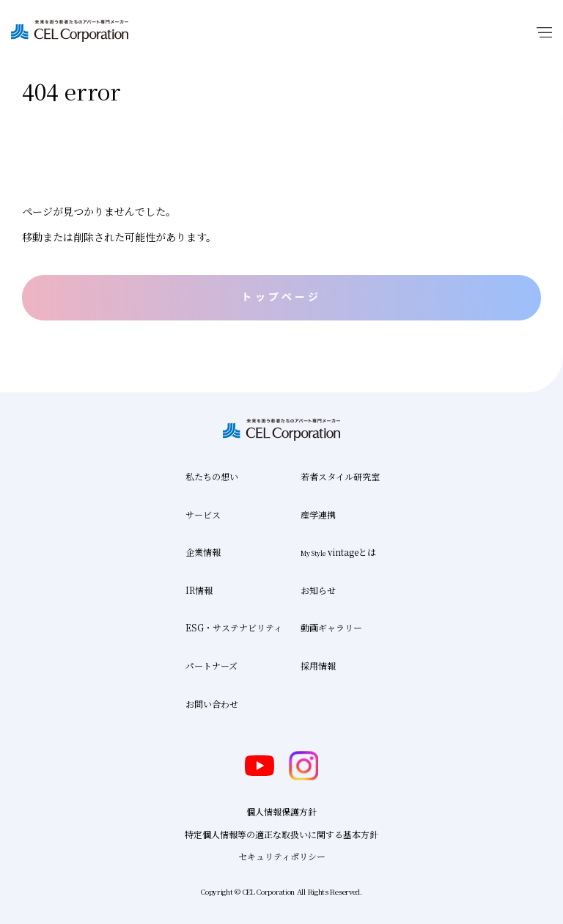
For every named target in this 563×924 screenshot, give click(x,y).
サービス (203, 514)
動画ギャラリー (331, 627)
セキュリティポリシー (282, 856)
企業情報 (203, 552)
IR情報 (199, 590)
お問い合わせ (212, 704)
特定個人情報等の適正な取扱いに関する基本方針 (281, 834)
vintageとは (338, 552)
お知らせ (318, 590)
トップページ (281, 296)
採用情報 (318, 665)
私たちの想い (212, 476)
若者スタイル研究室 (340, 476)
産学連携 (318, 514)
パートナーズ (211, 665)
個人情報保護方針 (281, 811)
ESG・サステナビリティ (234, 627)
